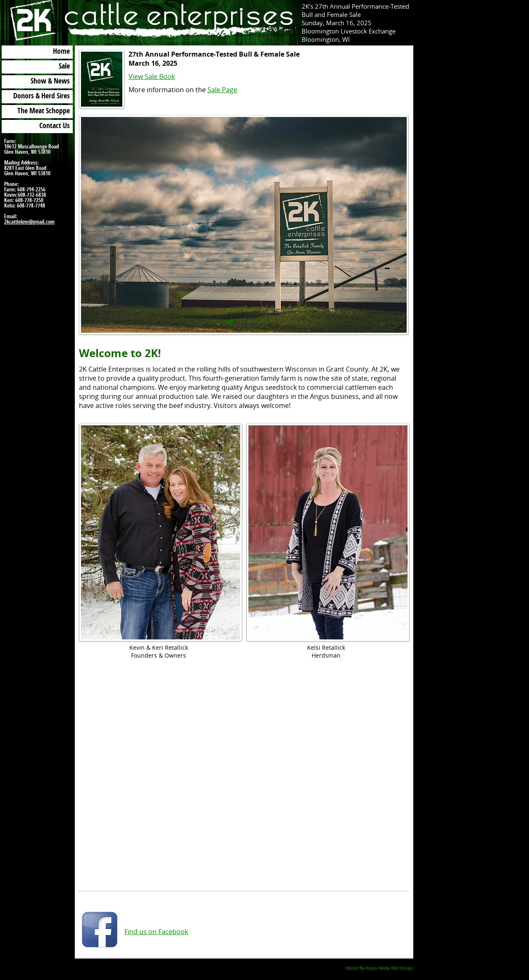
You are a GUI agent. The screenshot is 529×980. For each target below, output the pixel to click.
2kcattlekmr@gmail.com (29, 222)
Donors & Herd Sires (42, 97)
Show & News (50, 82)
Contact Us (55, 126)
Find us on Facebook (156, 932)
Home (61, 52)
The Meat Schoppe (44, 112)
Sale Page (222, 90)
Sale (64, 67)
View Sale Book (152, 76)
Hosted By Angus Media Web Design (379, 968)
